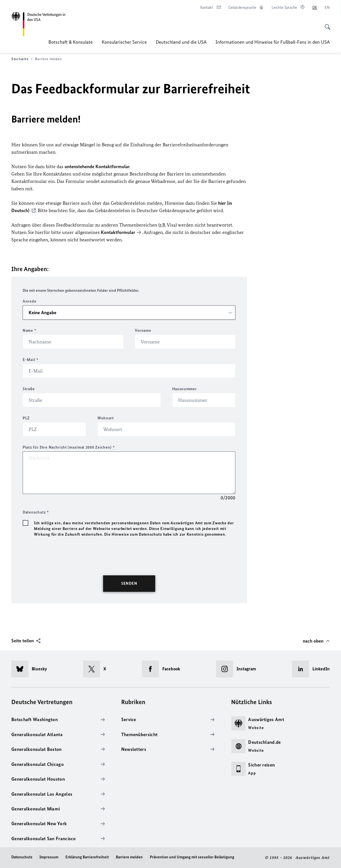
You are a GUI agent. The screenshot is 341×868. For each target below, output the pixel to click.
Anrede (29, 301)
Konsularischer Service (124, 42)
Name (29, 330)
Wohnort (106, 418)
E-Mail (31, 360)
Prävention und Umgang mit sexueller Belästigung (192, 857)
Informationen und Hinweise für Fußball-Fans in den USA (273, 42)
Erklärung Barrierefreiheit (87, 857)
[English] (327, 8)
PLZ (26, 418)
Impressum (49, 857)
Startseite (22, 59)
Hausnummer (185, 389)
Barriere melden (129, 857)
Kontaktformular (118, 232)
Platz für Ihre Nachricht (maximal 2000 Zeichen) (69, 447)
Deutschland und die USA (181, 42)
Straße (29, 389)
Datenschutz (22, 857)
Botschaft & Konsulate (71, 42)
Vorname (143, 330)
